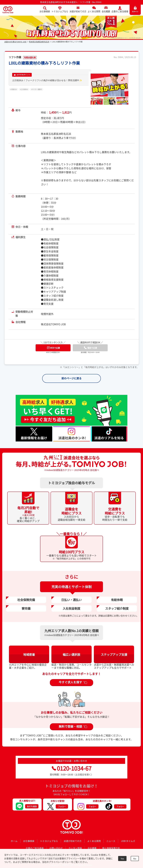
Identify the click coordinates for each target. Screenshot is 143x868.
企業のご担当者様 (120, 11)
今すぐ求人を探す (70, 682)
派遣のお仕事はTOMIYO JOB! (15, 42)
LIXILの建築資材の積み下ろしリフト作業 (44, 63)
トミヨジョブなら (60, 11)
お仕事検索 (45, 11)
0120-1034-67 (72, 768)
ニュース (111, 841)
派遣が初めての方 (78, 11)
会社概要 (106, 11)
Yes (122, 859)
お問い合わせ (56, 848)
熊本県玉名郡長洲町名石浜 (39, 42)
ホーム (14, 841)
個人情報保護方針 (111, 848)
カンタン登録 (75, 848)
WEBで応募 (53, 348)
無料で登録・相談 (70, 726)
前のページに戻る (71, 378)
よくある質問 (94, 11)
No (135, 859)
